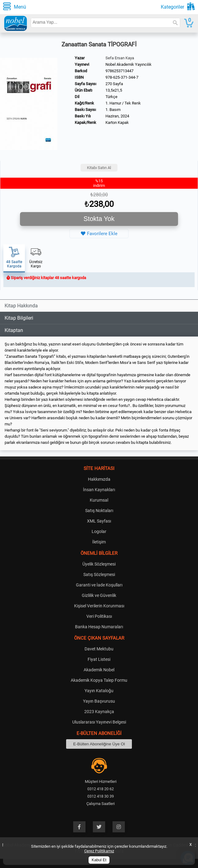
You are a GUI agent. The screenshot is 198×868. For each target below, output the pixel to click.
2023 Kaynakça (99, 712)
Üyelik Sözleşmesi (99, 564)
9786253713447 (119, 71)
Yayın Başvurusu (99, 701)
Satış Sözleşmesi (99, 574)
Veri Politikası (99, 616)
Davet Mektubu (99, 649)
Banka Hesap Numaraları (99, 627)
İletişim (99, 542)
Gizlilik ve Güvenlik (99, 595)
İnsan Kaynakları (99, 490)
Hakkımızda (99, 479)
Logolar (99, 531)
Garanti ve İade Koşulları (99, 585)
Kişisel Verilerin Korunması (99, 606)
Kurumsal (99, 500)
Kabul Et (99, 860)
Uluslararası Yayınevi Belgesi (99, 722)
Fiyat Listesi (99, 659)
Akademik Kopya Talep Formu (99, 680)
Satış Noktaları (99, 511)
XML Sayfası (99, 521)
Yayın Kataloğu (99, 691)
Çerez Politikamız (99, 851)
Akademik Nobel (99, 670)
